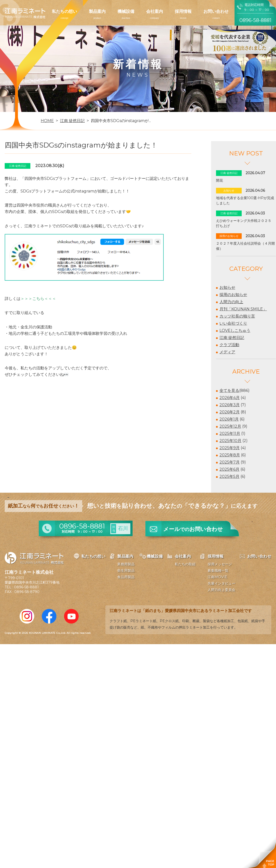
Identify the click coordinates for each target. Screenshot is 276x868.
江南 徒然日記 (232, 338)
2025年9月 (230, 448)
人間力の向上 (231, 302)
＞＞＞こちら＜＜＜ (38, 299)
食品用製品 (126, 577)
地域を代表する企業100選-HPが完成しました (245, 201)
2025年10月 (230, 441)
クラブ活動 (229, 345)
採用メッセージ (220, 564)
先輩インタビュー (221, 583)
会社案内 (155, 11)
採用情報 (183, 11)
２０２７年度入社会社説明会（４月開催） (245, 246)
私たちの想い (64, 11)
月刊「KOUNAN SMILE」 (243, 309)
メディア (227, 352)
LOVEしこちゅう (235, 330)
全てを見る (229, 391)
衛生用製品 (126, 571)
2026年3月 (230, 405)
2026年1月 (229, 419)
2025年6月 (229, 469)
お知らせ (227, 287)
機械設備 (126, 11)
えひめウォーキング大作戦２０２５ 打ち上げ (245, 223)
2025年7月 (230, 462)
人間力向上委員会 (221, 590)
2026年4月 (230, 398)
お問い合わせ (216, 11)
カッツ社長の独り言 (237, 316)
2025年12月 (230, 426)
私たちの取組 (185, 564)
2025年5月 (229, 476)
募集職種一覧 (218, 571)
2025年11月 (230, 434)
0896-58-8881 (26, 587)
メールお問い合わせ (193, 529)
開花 (219, 180)
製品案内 (97, 11)
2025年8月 (230, 455)
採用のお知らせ (233, 295)
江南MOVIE (217, 577)
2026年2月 (230, 412)
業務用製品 (126, 564)
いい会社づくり (233, 323)
